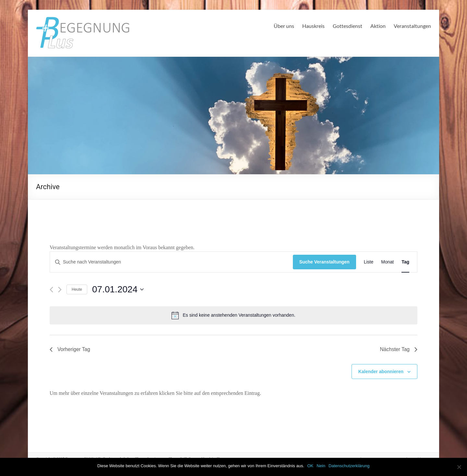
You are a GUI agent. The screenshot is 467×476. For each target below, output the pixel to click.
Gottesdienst (347, 26)
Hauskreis (313, 26)
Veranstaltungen (412, 26)
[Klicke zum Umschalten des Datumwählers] (118, 289)
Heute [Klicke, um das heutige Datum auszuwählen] (77, 289)
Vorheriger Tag (70, 350)
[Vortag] (51, 290)
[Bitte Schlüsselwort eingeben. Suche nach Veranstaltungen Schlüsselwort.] (171, 262)
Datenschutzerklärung (349, 466)
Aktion (378, 26)
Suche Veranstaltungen (324, 262)
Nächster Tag (398, 350)
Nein (321, 466)
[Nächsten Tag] (60, 290)
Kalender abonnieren (381, 372)
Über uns (284, 26)
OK (311, 466)
